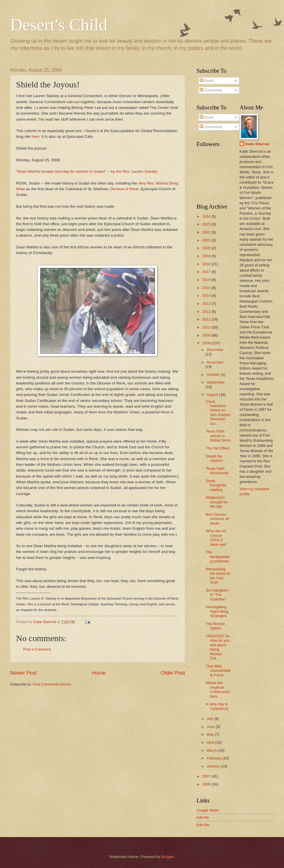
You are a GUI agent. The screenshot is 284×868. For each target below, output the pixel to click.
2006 (207, 784)
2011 (207, 319)
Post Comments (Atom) (52, 684)
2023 (207, 224)
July (210, 719)
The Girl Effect (217, 448)
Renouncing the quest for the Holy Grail (218, 576)
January (214, 766)
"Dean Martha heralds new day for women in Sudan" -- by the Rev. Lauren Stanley (87, 171)
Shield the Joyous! (214, 458)
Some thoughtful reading (216, 485)
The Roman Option (215, 626)
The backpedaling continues (218, 557)
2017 (207, 272)
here (35, 137)
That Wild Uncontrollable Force (218, 671)
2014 (207, 295)
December (215, 350)
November (215, 362)
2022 (207, 232)
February (214, 758)
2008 (207, 343)
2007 (207, 776)
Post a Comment (37, 649)
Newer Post (23, 673)
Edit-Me (203, 817)
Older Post (173, 673)
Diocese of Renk (124, 189)
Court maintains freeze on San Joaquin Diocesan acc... (218, 413)
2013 (207, 304)
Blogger (168, 857)
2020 (207, 248)
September (216, 382)
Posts (207, 81)
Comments (211, 90)
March (212, 750)
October (214, 375)
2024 (207, 216)
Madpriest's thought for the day (217, 502)
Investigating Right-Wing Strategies (217, 611)
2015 (207, 288)
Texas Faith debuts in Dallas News (218, 436)
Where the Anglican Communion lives (218, 689)
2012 (207, 312)
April (211, 742)
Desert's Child (59, 25)
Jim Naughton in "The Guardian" (217, 595)
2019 (207, 256)
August (213, 395)
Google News (208, 810)
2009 (207, 335)
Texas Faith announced (217, 471)
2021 (207, 240)
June (211, 727)
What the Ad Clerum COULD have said (216, 538)
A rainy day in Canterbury (217, 706)
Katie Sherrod (257, 144)
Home (99, 673)
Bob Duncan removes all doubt (217, 519)
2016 (207, 280)
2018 (207, 264)
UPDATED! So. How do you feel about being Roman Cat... (218, 647)
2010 (207, 327)
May (211, 734)
